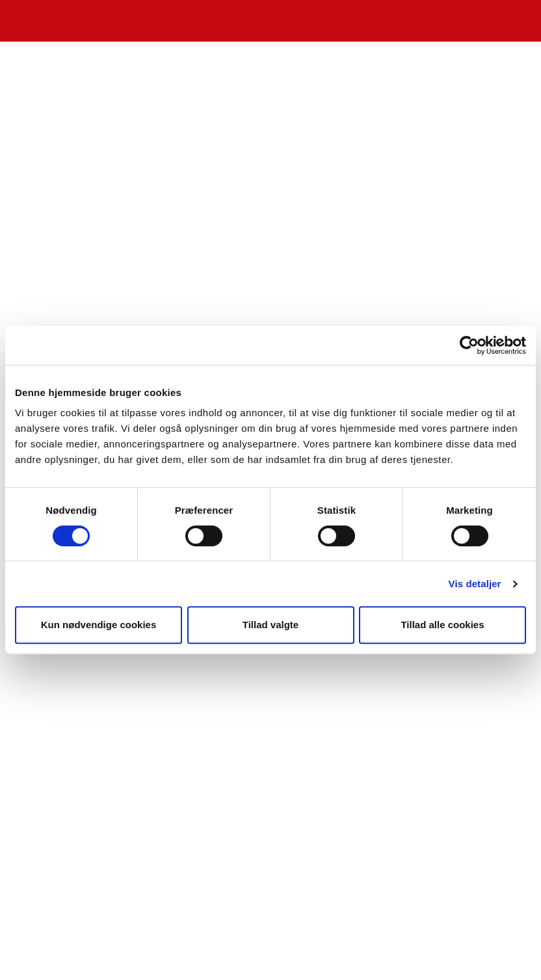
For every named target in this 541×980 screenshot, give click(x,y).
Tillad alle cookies (442, 625)
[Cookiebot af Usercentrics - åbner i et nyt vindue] (469, 345)
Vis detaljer (475, 584)
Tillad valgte (270, 625)
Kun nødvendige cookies (99, 625)
